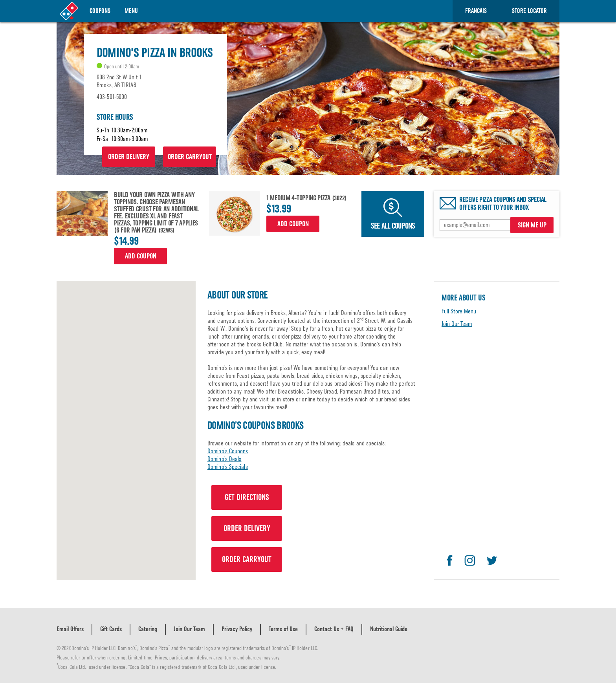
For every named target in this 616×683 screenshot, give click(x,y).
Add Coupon (141, 256)
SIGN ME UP (532, 225)
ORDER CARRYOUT (190, 157)
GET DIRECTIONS (247, 497)
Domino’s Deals (224, 459)
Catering (148, 629)
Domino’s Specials (228, 467)
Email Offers (70, 629)
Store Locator (529, 11)
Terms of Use (283, 629)
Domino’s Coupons (228, 451)
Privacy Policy (237, 629)
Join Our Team (457, 324)
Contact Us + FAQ (334, 629)
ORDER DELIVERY (129, 157)
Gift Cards (111, 629)
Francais (476, 11)
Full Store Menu (459, 311)
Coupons (100, 11)
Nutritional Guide (389, 629)
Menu (131, 11)
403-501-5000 (112, 97)
